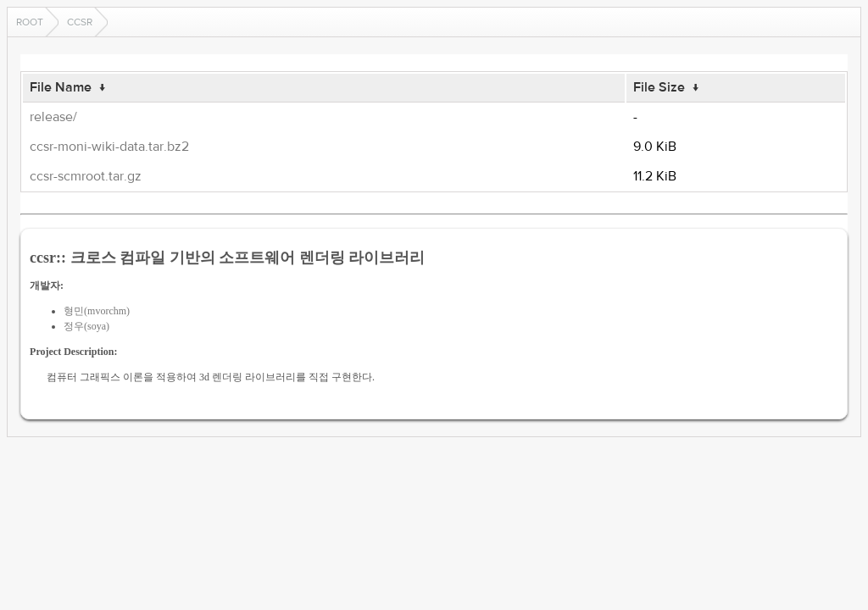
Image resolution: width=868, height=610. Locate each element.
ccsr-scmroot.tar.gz (86, 176)
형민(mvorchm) (97, 311)
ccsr (80, 22)
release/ (53, 117)
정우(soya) (86, 326)
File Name (61, 87)
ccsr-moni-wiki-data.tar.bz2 (109, 147)
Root (30, 22)
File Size (659, 87)
